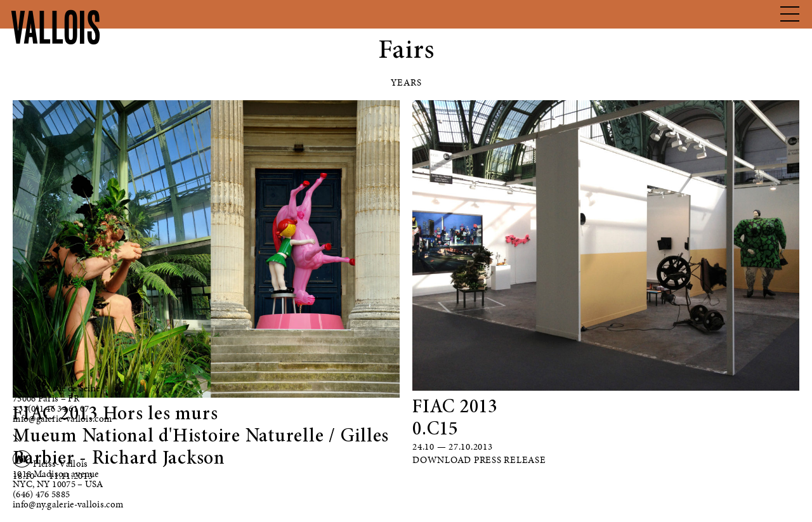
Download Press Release (479, 460)
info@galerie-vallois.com (62, 419)
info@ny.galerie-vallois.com (68, 504)
